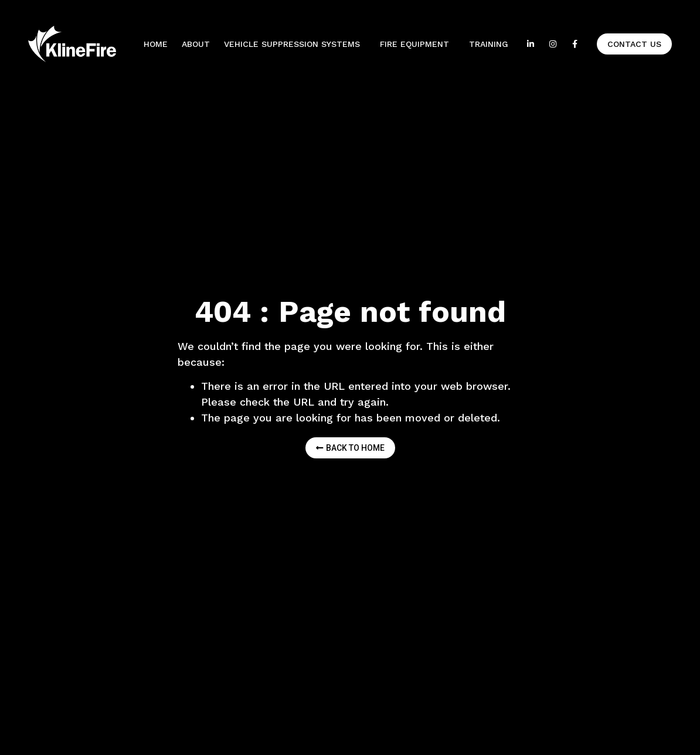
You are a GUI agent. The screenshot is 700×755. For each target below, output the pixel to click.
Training (489, 44)
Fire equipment (417, 44)
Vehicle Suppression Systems (295, 44)
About (196, 44)
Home (156, 44)
